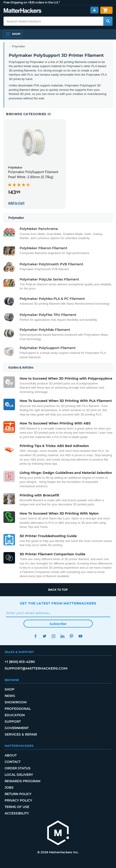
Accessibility (17, 813)
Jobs (9, 788)
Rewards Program (22, 781)
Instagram (54, 636)
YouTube (81, 636)
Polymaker (19, 46)
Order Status (18, 768)
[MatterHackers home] (22, 11)
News (10, 696)
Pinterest (72, 636)
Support (13, 722)
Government (17, 728)
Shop (9, 689)
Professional (18, 709)
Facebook (36, 636)
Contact (13, 762)
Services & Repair (21, 734)
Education (15, 715)
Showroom (16, 702)
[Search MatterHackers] (108, 21)
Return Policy (18, 794)
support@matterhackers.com (36, 668)
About (11, 755)
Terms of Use (17, 807)
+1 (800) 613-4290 (20, 662)
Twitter (45, 636)
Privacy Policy (18, 800)
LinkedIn (63, 636)
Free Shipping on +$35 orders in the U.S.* (32, 2)
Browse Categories (28, 114)
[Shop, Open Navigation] (13, 34)
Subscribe (58, 624)
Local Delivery (19, 775)
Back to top (58, 590)
